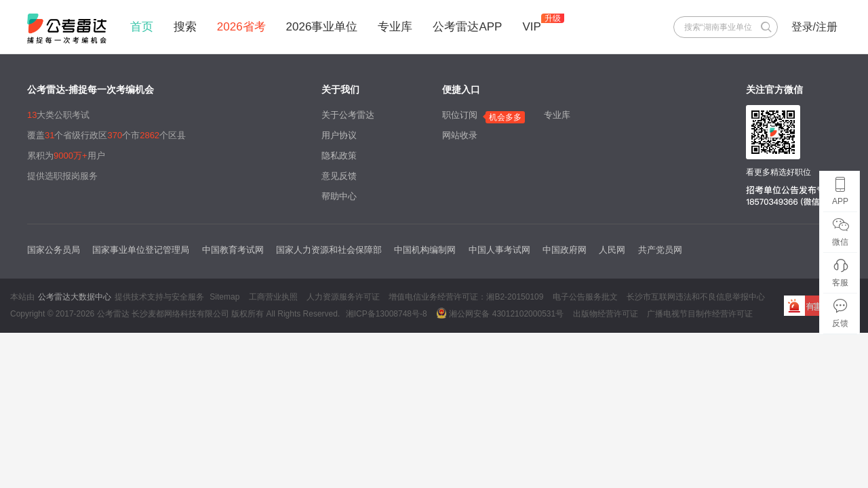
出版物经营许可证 (606, 314)
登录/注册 (814, 27)
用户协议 (339, 135)
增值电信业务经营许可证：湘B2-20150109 (466, 297)
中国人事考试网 (499, 250)
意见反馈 (339, 176)
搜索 (185, 27)
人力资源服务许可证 (343, 297)
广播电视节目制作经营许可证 (700, 314)
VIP (531, 27)
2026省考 (241, 27)
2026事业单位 (322, 27)
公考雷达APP (467, 27)
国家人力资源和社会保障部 (329, 250)
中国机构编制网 (425, 250)
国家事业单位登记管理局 (141, 250)
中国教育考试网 (233, 250)
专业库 (395, 27)
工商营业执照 (273, 297)
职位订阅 (460, 115)
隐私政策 (339, 156)
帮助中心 (339, 196)
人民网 (612, 250)
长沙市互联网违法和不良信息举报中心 (696, 297)
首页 (142, 27)
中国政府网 (565, 250)
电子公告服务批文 (585, 297)
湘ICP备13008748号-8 (387, 314)
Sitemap (224, 297)
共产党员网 (660, 250)
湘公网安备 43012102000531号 (500, 313)
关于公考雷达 (348, 115)
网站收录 (460, 135)
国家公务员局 (54, 250)
